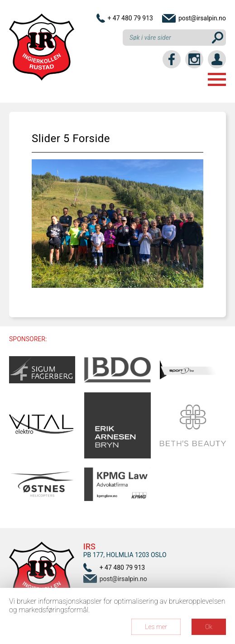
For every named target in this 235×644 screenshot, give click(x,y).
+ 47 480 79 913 (130, 18)
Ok (209, 627)
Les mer (156, 627)
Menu (217, 79)
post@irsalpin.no (202, 18)
